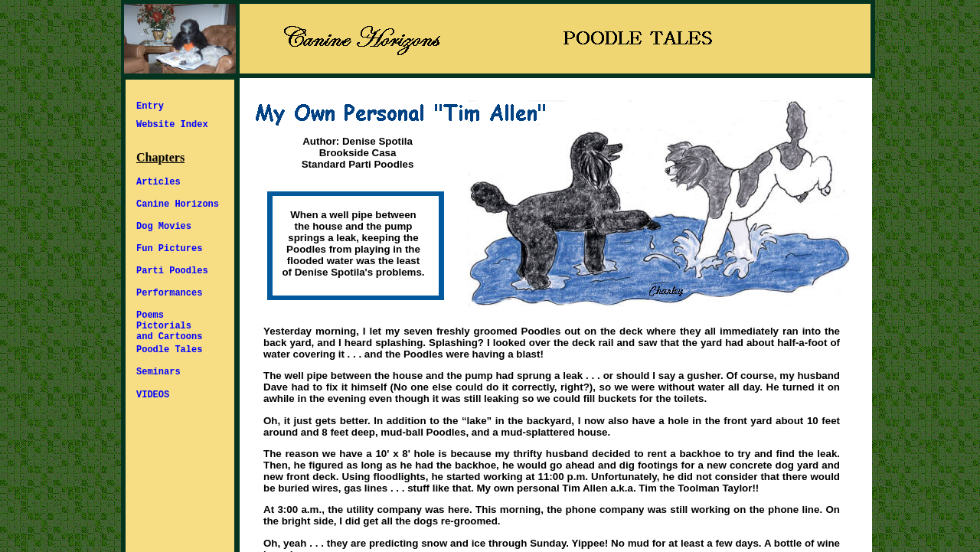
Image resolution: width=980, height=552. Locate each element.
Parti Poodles (172, 271)
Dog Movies (164, 227)
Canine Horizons (178, 204)
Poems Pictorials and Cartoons (169, 326)
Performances (169, 293)
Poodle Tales (169, 350)
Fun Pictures (169, 249)
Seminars (158, 372)
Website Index (172, 125)
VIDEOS (153, 395)
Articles (158, 182)
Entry (150, 106)
